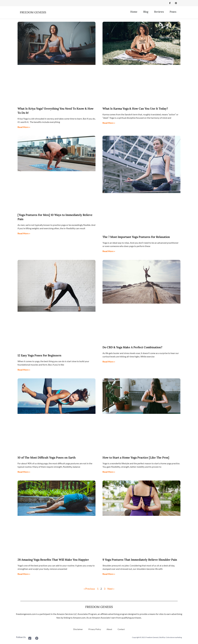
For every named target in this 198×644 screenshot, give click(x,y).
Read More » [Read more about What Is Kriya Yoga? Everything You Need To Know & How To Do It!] (24, 127)
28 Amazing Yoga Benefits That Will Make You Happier (53, 560)
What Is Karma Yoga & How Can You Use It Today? (135, 109)
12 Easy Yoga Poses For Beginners (39, 355)
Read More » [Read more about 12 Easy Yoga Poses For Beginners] (24, 370)
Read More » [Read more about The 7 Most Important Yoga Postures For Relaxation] (109, 251)
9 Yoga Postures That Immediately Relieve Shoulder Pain (140, 560)
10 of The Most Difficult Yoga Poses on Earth (47, 458)
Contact (121, 629)
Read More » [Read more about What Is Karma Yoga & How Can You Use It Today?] (109, 123)
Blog (146, 12)
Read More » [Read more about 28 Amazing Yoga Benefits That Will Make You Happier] (24, 574)
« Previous (89, 589)
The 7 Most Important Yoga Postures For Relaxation (136, 237)
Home (134, 12)
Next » (111, 589)
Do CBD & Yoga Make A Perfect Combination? (132, 347)
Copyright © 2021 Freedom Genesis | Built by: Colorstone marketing (157, 637)
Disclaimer (78, 629)
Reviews (159, 12)
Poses (173, 12)
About (109, 629)
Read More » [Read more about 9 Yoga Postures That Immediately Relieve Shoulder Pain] (109, 574)
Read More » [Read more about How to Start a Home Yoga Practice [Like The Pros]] (109, 472)
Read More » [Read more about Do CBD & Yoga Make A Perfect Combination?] (109, 362)
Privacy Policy (95, 629)
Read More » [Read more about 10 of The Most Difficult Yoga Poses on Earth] (24, 472)
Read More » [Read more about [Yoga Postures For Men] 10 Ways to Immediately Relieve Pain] (24, 233)
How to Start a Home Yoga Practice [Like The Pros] (136, 458)
